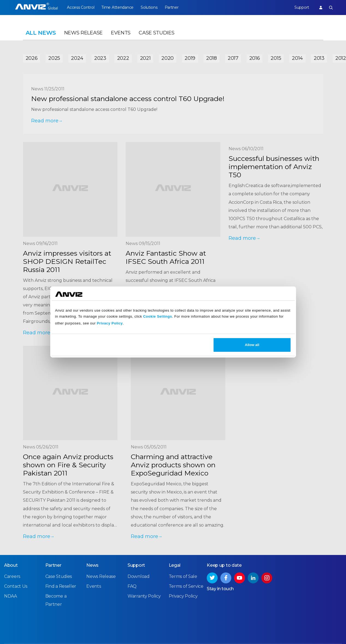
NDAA (11, 597)
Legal (175, 566)
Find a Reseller (61, 587)
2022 (123, 58)
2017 (233, 58)
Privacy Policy (110, 323)
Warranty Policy (144, 597)
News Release (83, 34)
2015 (276, 58)
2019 (190, 58)
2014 (297, 58)
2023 (100, 58)
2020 (168, 58)
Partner (173, 7)
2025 (54, 58)
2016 (255, 58)
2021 (145, 58)
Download (139, 577)
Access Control (81, 7)
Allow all (252, 345)
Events (121, 34)
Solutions (150, 7)
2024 (77, 58)
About (11, 566)
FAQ (132, 587)
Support (301, 7)
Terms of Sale (183, 577)
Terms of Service (186, 587)
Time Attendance (118, 7)
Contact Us (16, 587)
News (92, 566)
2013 (319, 58)
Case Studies (156, 34)
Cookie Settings (158, 316)
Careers (12, 577)
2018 (212, 58)
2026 (32, 58)
